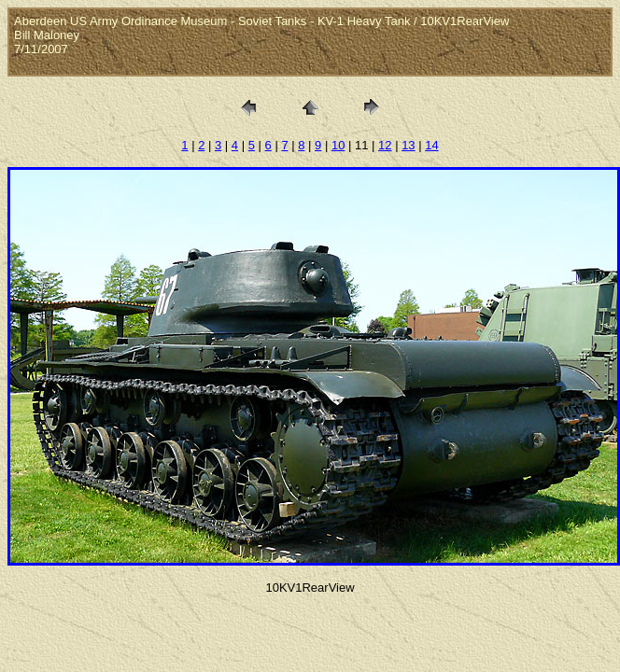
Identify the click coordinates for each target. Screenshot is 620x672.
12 (385, 145)
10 (338, 145)
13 (408, 145)
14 (431, 145)
